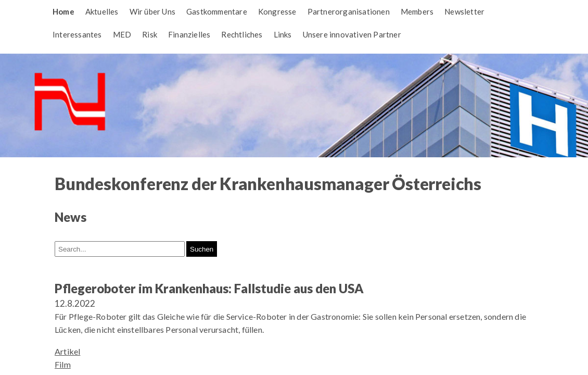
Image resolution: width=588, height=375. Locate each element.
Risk (150, 34)
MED (122, 34)
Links (283, 34)
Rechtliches (242, 34)
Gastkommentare (217, 11)
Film (63, 364)
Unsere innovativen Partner (352, 34)
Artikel (67, 351)
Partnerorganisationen (349, 11)
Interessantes (77, 34)
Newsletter (464, 11)
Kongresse (277, 11)
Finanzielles (189, 34)
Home (63, 11)
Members (417, 11)
